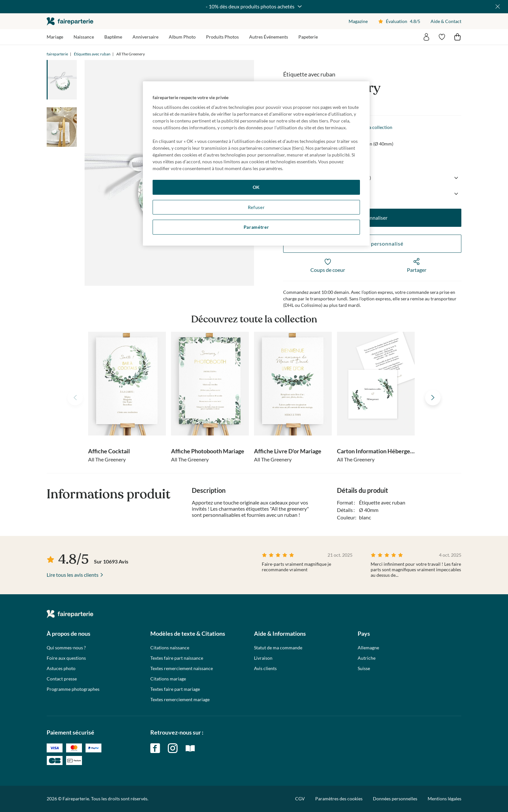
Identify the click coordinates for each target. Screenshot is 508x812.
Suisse (364, 668)
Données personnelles (395, 799)
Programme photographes (73, 689)
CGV (300, 799)
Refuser (256, 207)
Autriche (367, 658)
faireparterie (70, 21)
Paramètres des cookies (339, 799)
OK (256, 187)
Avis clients (265, 668)
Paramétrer (256, 227)
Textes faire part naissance (177, 658)
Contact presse (62, 679)
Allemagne (368, 648)
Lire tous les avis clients (73, 575)
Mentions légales (444, 799)
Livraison (263, 658)
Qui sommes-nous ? (66, 648)
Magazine (358, 21)
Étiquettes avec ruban (92, 54)
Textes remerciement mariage (180, 700)
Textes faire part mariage (175, 689)
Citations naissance (170, 648)
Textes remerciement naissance (182, 668)
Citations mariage (168, 679)
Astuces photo (61, 668)
